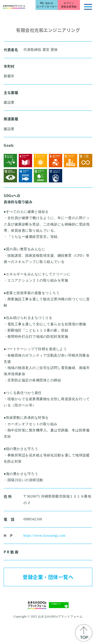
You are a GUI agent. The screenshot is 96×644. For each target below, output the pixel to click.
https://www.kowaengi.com (45, 536)
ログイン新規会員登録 (69, 5)
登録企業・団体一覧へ (48, 577)
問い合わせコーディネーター (47, 5)
